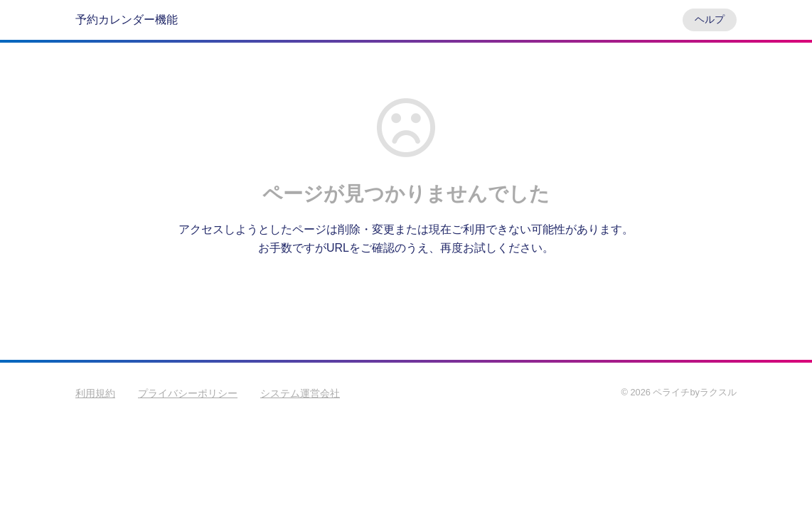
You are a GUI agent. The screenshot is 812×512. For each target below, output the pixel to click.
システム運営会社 (300, 393)
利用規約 (95, 393)
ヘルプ (710, 19)
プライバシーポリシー (188, 393)
